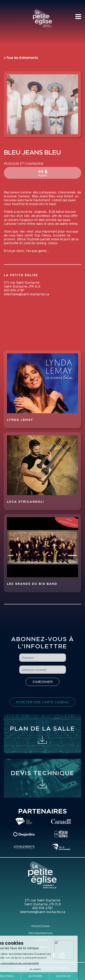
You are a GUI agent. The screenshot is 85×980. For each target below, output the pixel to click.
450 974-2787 (14, 290)
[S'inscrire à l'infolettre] (42, 682)
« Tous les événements (21, 58)
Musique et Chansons (24, 164)
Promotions (41, 926)
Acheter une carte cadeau (42, 702)
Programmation (41, 933)
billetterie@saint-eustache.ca (26, 294)
